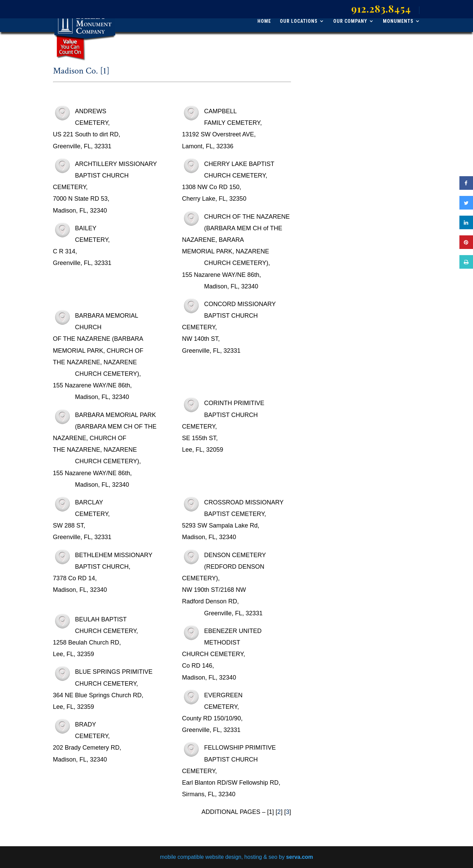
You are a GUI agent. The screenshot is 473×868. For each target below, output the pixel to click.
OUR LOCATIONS (299, 21)
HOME (264, 21)
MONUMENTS (398, 21)
